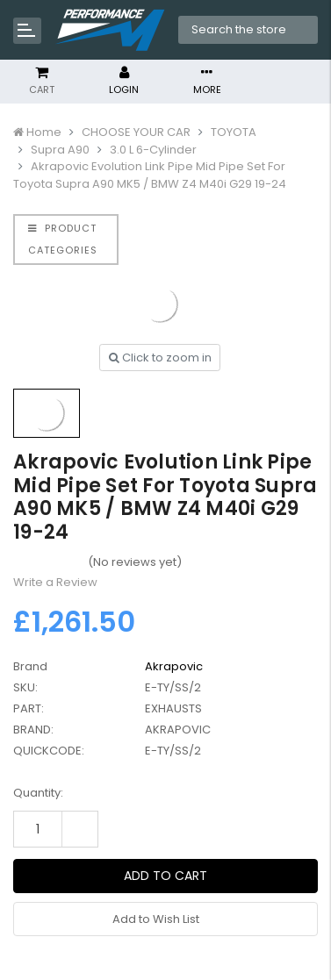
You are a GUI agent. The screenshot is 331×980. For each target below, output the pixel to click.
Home (44, 132)
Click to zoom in (160, 358)
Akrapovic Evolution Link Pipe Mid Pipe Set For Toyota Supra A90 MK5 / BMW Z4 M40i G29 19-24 (150, 175)
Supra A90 (60, 150)
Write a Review (55, 582)
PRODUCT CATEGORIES (63, 239)
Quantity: (38, 793)
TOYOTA (234, 132)
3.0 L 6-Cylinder (153, 150)
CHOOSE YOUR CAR (136, 132)
